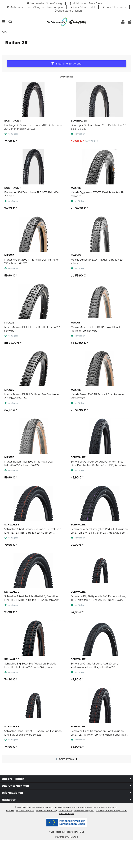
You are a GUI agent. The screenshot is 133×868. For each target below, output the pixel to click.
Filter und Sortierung (66, 64)
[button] (123, 22)
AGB (32, 810)
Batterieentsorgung (84, 810)
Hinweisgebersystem (107, 810)
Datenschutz (65, 810)
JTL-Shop (73, 837)
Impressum (22, 810)
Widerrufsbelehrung (46, 810)
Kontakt (10, 810)
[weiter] (77, 759)
